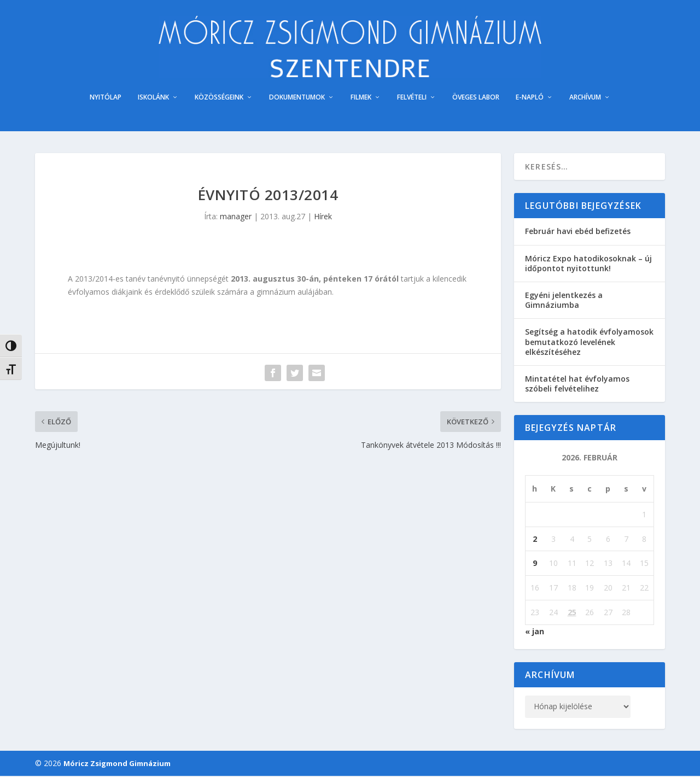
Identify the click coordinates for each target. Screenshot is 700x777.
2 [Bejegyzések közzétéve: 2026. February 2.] (535, 540)
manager (236, 218)
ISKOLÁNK (153, 99)
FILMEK (361, 99)
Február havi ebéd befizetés (578, 233)
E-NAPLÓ (530, 99)
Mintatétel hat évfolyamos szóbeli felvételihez (577, 385)
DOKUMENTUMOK (297, 99)
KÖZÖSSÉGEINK (219, 99)
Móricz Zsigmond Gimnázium (117, 764)
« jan (535, 632)
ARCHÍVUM (585, 99)
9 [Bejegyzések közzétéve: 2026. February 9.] (535, 565)
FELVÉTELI (412, 99)
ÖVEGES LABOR (476, 99)
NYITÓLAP (106, 99)
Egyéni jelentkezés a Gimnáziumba (564, 302)
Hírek (323, 218)
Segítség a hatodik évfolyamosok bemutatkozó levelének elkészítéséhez (589, 343)
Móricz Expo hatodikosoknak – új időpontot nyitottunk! (588, 264)
